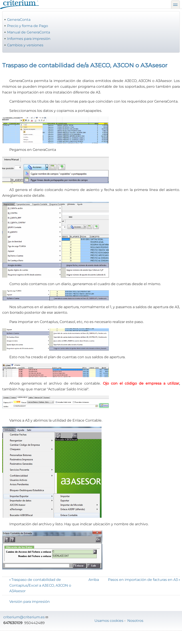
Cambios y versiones (25, 45)
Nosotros (135, 621)
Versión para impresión (30, 602)
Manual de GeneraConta (29, 32)
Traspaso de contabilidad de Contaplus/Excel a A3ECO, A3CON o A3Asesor (40, 585)
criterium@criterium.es (26, 617)
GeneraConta (19, 20)
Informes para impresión (29, 39)
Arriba (94, 580)
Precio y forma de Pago (28, 26)
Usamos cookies (109, 621)
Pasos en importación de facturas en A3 (144, 580)
